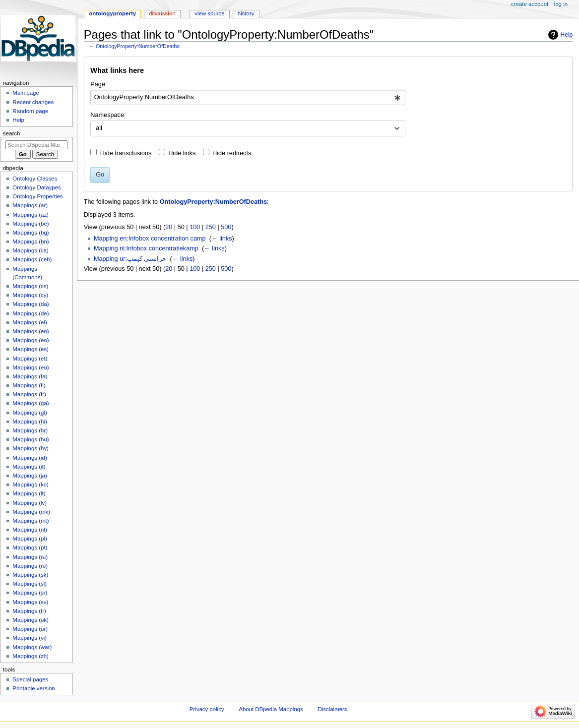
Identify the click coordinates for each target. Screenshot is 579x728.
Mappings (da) (31, 304)
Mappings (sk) (30, 575)
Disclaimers (333, 709)
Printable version (33, 688)
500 (226, 227)
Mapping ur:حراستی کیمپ (130, 259)
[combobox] (248, 98)
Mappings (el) (30, 322)
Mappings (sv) (30, 602)
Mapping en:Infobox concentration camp (150, 239)
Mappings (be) (31, 224)
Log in (561, 4)
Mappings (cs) (30, 286)
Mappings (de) (31, 313)
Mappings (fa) (30, 376)
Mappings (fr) (29, 394)
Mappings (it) (29, 467)
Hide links (182, 153)
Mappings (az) (31, 215)
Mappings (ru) (30, 557)
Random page (30, 111)
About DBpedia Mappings (271, 709)
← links (222, 239)
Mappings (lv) (30, 503)
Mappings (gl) (30, 413)
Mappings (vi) (30, 638)
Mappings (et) (30, 359)
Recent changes (33, 102)
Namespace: (108, 115)
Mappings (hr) (30, 430)
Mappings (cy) (30, 295)
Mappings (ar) (30, 205)
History (246, 13)
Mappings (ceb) (32, 259)
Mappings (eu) (31, 367)
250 (211, 227)
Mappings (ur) (30, 629)
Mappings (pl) (30, 539)
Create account (530, 4)
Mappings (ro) (30, 566)
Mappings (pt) (30, 547)
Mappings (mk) (31, 512)
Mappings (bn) (31, 242)
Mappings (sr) (30, 593)
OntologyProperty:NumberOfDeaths (138, 46)
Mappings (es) (31, 349)
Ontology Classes (35, 179)
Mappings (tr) (29, 611)
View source (209, 13)
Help (567, 35)
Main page (26, 93)
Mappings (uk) (31, 620)
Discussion (162, 13)
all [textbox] (99, 128)
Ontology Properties (37, 196)
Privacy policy (207, 709)
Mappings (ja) (30, 476)
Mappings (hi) (30, 422)
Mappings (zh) (31, 656)
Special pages (30, 679)
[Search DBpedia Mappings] (36, 145)
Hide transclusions (126, 153)
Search (12, 133)
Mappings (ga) (31, 403)
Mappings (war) (32, 647)
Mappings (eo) (31, 340)
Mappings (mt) (31, 521)
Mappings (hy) (31, 448)
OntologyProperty (112, 13)
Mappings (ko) (31, 485)
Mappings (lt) (29, 493)
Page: (98, 84)
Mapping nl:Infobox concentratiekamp (146, 248)
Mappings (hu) (31, 439)
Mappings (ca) (31, 250)
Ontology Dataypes (36, 187)
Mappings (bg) (31, 233)
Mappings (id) (30, 458)
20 (169, 227)
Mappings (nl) (30, 530)
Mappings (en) (31, 331)
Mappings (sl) (30, 584)
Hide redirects (232, 153)
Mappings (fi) (29, 385)
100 (195, 227)
